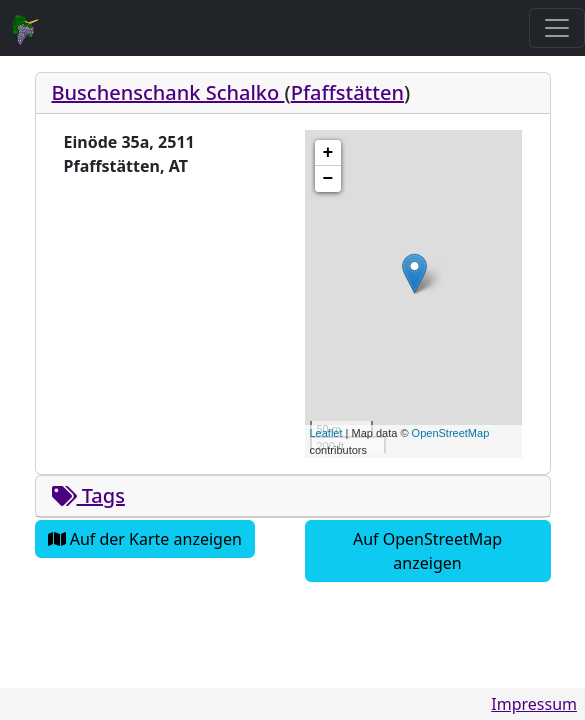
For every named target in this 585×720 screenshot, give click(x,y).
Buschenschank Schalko (168, 92)
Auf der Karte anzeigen (145, 539)
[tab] (293, 93)
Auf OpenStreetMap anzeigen (427, 551)
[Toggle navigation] (557, 28)
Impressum (534, 704)
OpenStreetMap (451, 433)
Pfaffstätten (347, 92)
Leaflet (326, 433)
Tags (88, 495)
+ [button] (328, 153)
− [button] (328, 179)
